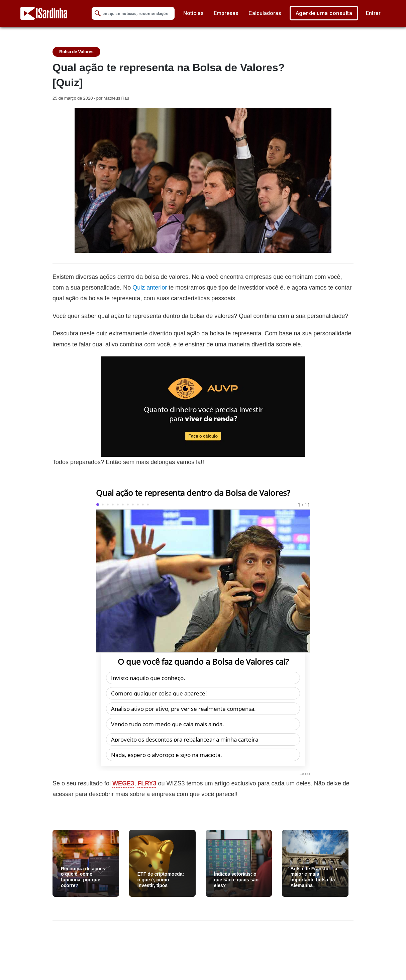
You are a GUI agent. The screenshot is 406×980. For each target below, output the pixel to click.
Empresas (226, 13)
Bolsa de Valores (76, 52)
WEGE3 (123, 783)
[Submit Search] (98, 14)
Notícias (193, 13)
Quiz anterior (150, 287)
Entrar (373, 13)
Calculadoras (265, 13)
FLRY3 (147, 783)
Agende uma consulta (324, 13)
